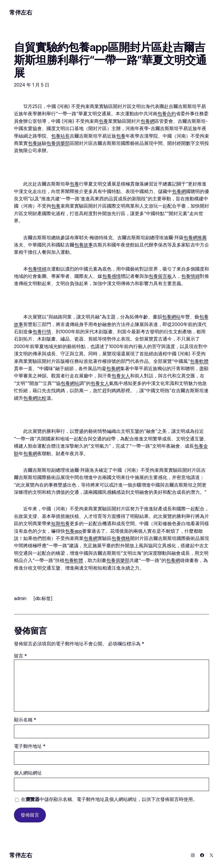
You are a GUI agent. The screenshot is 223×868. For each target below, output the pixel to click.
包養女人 (121, 376)
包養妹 (35, 143)
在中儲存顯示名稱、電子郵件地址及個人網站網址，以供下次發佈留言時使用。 (109, 799)
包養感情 (111, 276)
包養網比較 (35, 398)
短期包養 (60, 524)
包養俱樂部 (58, 143)
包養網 (148, 121)
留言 (20, 656)
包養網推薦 (195, 238)
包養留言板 (160, 276)
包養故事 (84, 245)
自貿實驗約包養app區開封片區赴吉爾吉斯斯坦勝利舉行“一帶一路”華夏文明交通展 (110, 60)
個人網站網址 (28, 773)
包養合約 (167, 114)
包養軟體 (199, 361)
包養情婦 (37, 269)
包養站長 (60, 136)
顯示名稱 (25, 720)
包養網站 (171, 317)
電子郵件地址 (30, 746)
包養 (103, 121)
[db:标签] (43, 598)
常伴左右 (21, 12)
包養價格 (121, 538)
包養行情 (42, 332)
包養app (74, 531)
